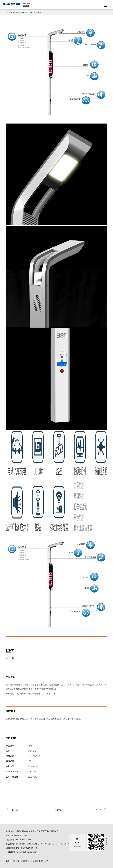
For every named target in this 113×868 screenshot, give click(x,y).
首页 (9, 12)
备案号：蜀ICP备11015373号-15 (19, 861)
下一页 (96, 810)
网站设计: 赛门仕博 (41, 861)
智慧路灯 (37, 12)
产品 (16, 12)
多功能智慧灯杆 (26, 12)
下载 (12, 658)
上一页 (17, 810)
